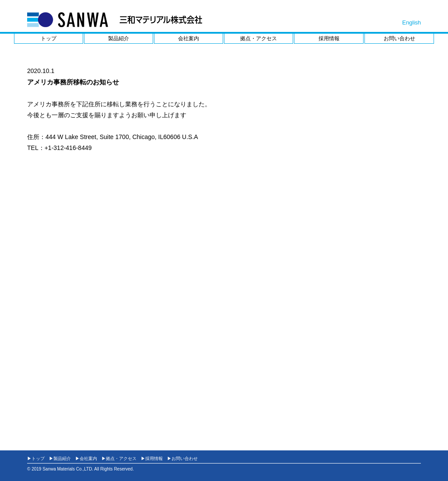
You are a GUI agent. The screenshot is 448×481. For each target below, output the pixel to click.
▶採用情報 (152, 458)
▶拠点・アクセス (119, 458)
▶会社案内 (86, 458)
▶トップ (36, 458)
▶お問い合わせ (182, 458)
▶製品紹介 (60, 458)
